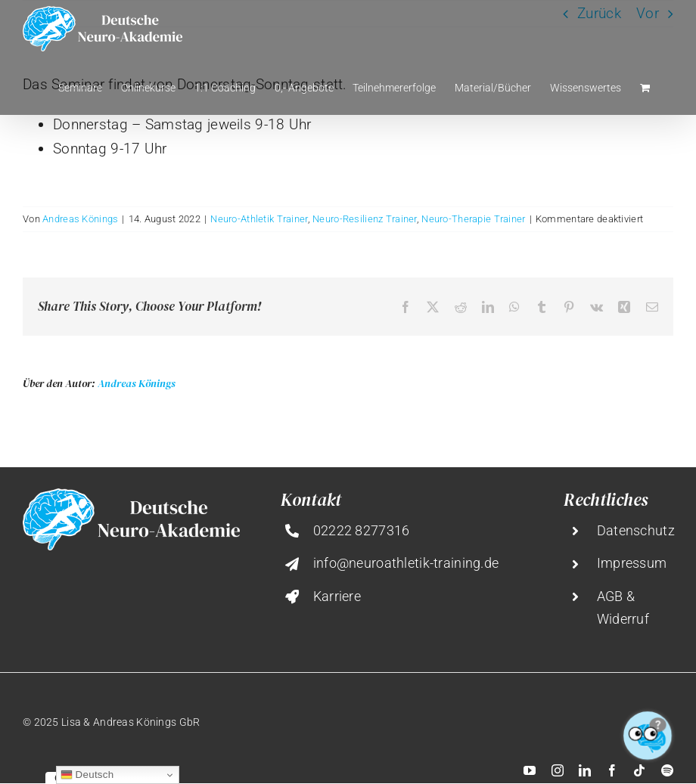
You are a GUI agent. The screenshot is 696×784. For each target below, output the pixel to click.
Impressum (632, 563)
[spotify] (667, 770)
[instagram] (558, 770)
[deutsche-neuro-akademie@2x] (131, 496)
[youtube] (530, 770)
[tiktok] (639, 770)
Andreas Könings (80, 219)
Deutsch (87, 775)
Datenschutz (636, 530)
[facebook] (612, 770)
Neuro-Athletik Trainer (259, 219)
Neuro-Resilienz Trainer (365, 219)
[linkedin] (585, 770)
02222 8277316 (362, 530)
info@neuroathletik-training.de (406, 563)
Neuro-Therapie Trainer (473, 219)
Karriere (337, 596)
